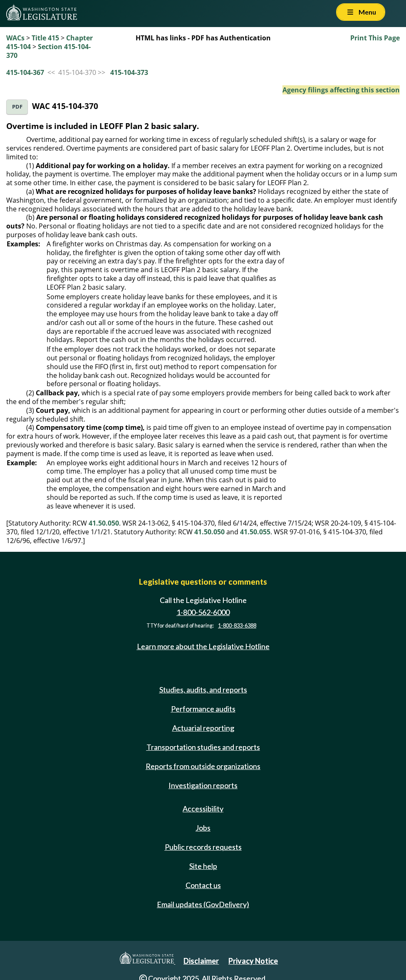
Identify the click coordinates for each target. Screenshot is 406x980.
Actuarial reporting (203, 728)
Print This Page (375, 38)
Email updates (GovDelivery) (203, 904)
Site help (203, 866)
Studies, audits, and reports (203, 690)
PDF (17, 107)
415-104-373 (129, 72)
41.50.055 (255, 532)
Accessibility (203, 809)
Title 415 (45, 38)
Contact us (203, 885)
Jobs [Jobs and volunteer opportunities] (203, 828)
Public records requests (203, 847)
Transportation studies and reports (203, 747)
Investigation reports (203, 785)
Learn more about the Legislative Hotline (203, 646)
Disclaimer (201, 961)
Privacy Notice (253, 961)
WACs (15, 38)
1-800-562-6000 (203, 612)
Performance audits (203, 709)
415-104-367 (25, 72)
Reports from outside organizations (203, 766)
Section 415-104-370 (48, 51)
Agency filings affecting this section (341, 90)
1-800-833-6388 (237, 626)
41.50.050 (104, 523)
